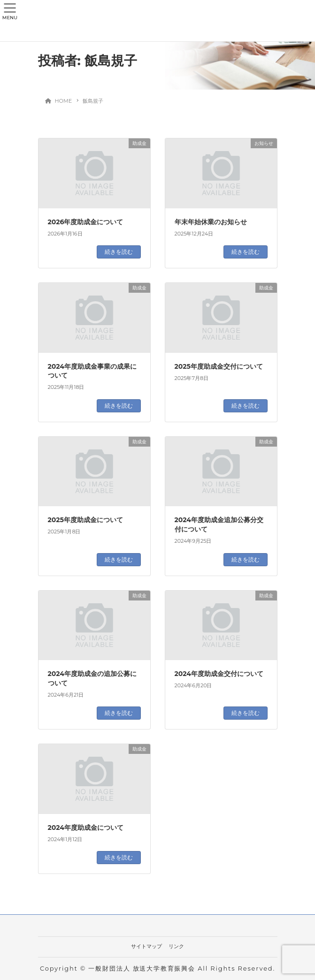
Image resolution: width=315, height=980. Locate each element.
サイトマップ (146, 946)
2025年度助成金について (85, 520)
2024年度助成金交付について (219, 674)
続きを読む (119, 252)
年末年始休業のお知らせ (211, 222)
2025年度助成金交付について (219, 366)
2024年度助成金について (86, 828)
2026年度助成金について (86, 222)
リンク (176, 946)
